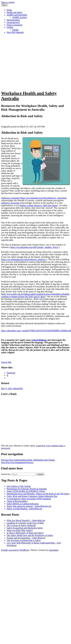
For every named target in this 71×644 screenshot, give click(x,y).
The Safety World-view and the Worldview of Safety (30, 535)
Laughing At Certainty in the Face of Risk (25, 523)
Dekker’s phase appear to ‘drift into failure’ (39, 205)
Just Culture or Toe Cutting (19, 486)
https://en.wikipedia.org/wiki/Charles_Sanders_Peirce (35, 247)
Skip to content (8, 2)
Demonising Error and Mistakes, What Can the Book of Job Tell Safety (38, 494)
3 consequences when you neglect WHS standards (29, 499)
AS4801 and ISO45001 (17, 15)
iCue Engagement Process (17, 462)
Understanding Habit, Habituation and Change (28, 460)
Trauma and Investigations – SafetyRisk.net (26, 538)
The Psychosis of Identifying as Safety (24, 540)
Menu (4, 5)
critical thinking (39, 340)
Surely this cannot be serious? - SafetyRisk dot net (29, 506)
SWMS (10, 27)
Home (9, 10)
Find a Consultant (15, 25)
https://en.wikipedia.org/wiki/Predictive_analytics (24, 259)
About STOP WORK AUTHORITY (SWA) (26, 491)
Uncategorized (13, 22)
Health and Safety (15, 12)
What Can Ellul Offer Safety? (20, 530)
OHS (21, 388)
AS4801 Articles (19, 17)
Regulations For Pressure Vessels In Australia (27, 489)
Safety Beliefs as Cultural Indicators (23, 504)
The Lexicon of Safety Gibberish (21, 525)
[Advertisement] (26, 62)
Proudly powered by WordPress (15, 550)
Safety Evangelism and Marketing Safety (25, 528)
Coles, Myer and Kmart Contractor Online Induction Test (32, 496)
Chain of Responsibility (17, 501)
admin (16, 388)
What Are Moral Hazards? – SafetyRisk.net (26, 520)
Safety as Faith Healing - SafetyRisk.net (24, 509)
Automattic (54, 550)
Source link (6, 362)
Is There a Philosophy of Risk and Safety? (25, 533)
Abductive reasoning (10, 198)
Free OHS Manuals (15, 32)
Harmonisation (13, 20)
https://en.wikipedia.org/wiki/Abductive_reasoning (43, 198)
